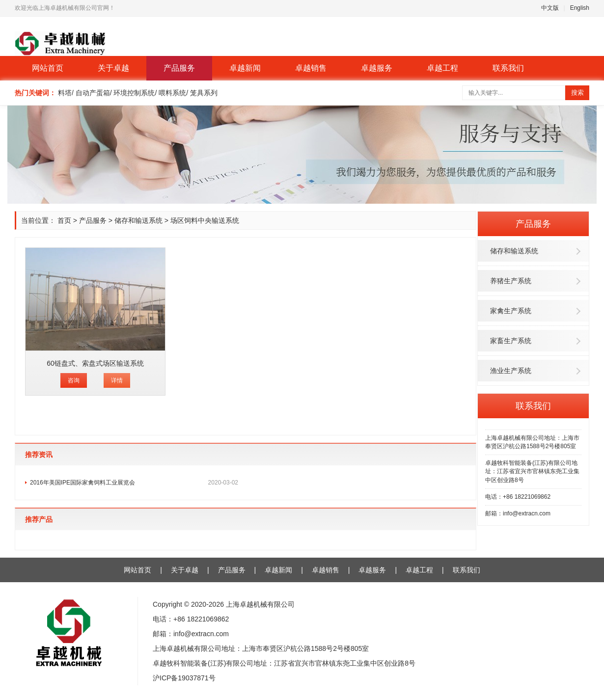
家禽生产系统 (511, 311)
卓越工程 (442, 68)
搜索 (577, 93)
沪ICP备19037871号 (184, 678)
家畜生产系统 (511, 341)
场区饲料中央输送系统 (205, 220)
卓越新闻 (245, 68)
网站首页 (48, 68)
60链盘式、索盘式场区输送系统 (95, 363)
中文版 (550, 8)
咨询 (74, 380)
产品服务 (179, 68)
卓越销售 (311, 68)
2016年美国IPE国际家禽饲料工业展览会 (134, 483)
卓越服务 (377, 68)
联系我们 (508, 68)
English (580, 8)
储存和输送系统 (514, 251)
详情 (117, 380)
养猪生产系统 (511, 281)
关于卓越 (113, 68)
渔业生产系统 (511, 371)
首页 (64, 220)
